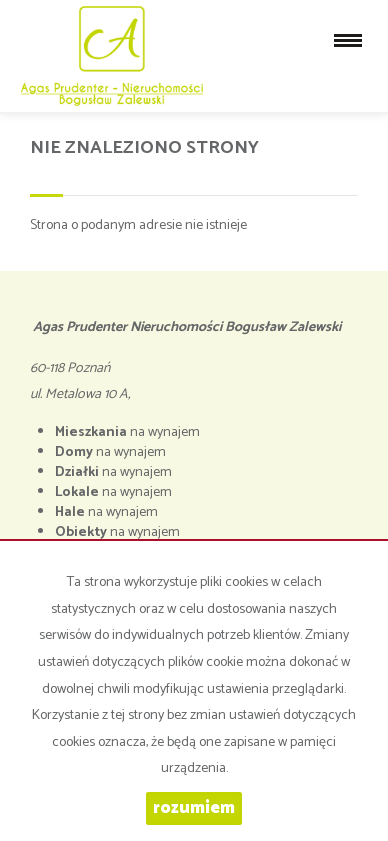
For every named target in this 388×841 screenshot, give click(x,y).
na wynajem (127, 432)
